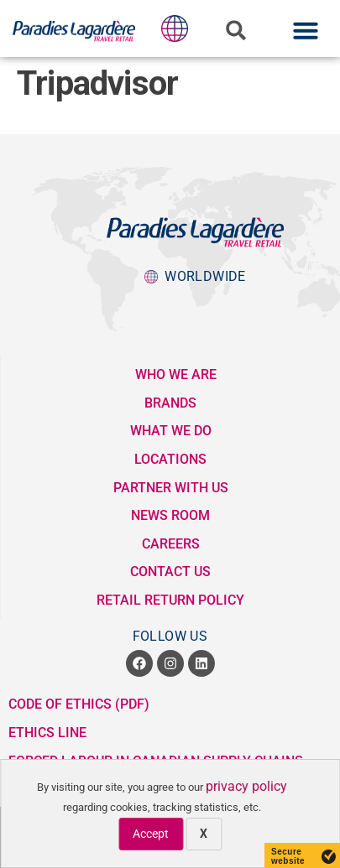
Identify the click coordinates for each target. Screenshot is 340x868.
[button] (236, 31)
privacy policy (246, 786)
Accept (151, 834)
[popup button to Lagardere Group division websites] (175, 29)
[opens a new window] (139, 663)
